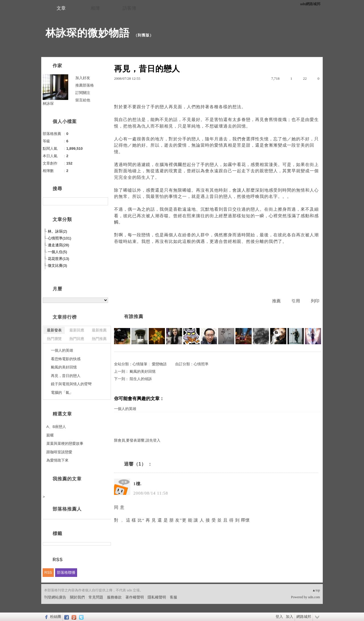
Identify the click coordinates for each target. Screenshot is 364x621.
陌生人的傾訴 (141, 379)
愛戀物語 (159, 364)
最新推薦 (99, 330)
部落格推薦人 (67, 509)
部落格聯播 (66, 572)
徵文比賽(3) (57, 266)
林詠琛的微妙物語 (88, 33)
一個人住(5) (57, 252)
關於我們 (77, 597)
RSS (48, 572)
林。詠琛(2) (57, 231)
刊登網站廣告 (55, 597)
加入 (289, 617)
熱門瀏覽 (54, 339)
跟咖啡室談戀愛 (59, 452)
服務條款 (114, 597)
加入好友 (83, 78)
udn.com (314, 597)
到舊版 (144, 35)
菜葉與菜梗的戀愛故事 (65, 443)
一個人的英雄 (125, 409)
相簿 (95, 8)
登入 (279, 617)
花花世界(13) (58, 259)
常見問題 (96, 597)
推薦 (276, 301)
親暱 (50, 435)
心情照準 (201, 364)
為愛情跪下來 (57, 460)
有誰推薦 (134, 316)
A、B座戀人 (56, 427)
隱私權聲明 (157, 597)
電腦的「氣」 (62, 393)
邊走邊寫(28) (58, 245)
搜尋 (103, 201)
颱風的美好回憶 (143, 371)
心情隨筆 (140, 364)
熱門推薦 (99, 339)
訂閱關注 (83, 93)
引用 (296, 301)
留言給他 (83, 100)
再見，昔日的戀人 (66, 376)
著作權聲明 (135, 597)
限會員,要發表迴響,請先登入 (137, 440)
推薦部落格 (85, 85)
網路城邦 (304, 617)
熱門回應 (77, 339)
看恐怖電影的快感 (66, 359)
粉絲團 (56, 617)
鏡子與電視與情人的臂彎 (71, 384)
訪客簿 (129, 8)
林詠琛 (48, 103)
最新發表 (54, 330)
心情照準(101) (59, 238)
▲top (316, 590)
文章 (61, 8)
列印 (315, 301)
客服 (173, 597)
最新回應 (77, 330)
